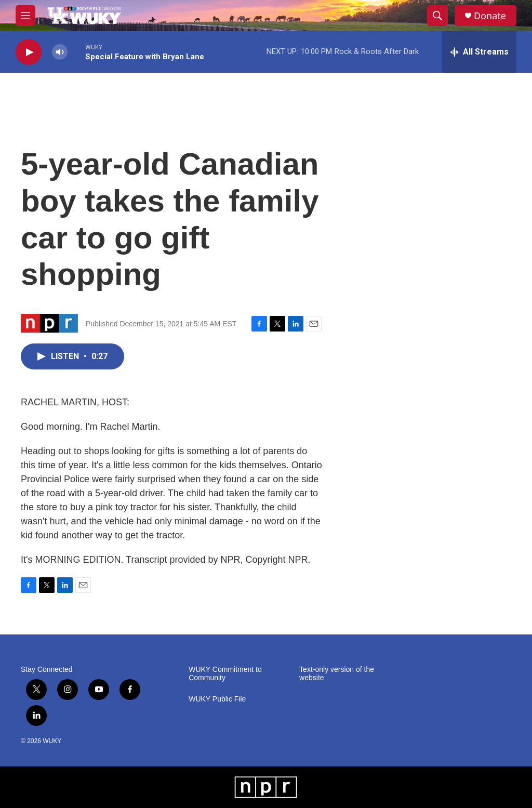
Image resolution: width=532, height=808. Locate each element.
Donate (490, 16)
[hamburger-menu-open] (25, 16)
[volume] (60, 52)
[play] (29, 52)
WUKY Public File (217, 699)
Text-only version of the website (337, 674)
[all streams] (479, 52)
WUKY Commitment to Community (225, 674)
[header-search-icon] (437, 16)
